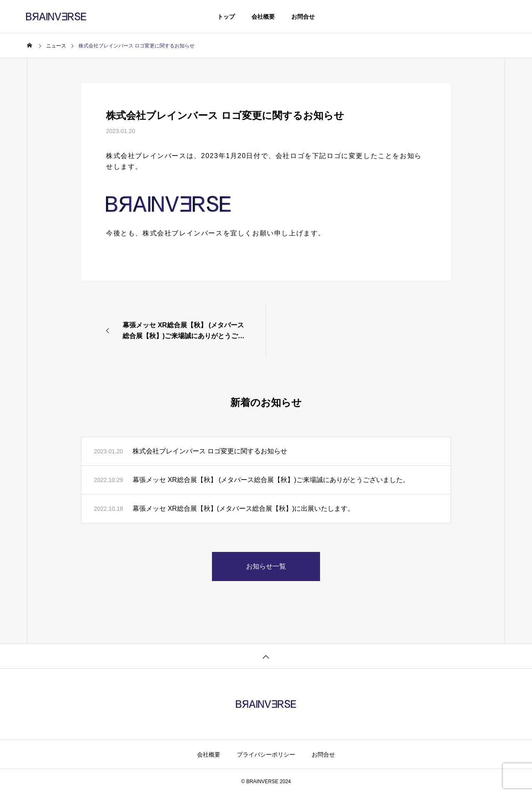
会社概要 (263, 17)
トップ (226, 17)
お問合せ (303, 17)
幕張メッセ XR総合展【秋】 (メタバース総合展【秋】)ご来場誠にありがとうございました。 (271, 480)
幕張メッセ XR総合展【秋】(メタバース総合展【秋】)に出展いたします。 (243, 508)
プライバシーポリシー (266, 754)
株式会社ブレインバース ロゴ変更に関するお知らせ (210, 451)
